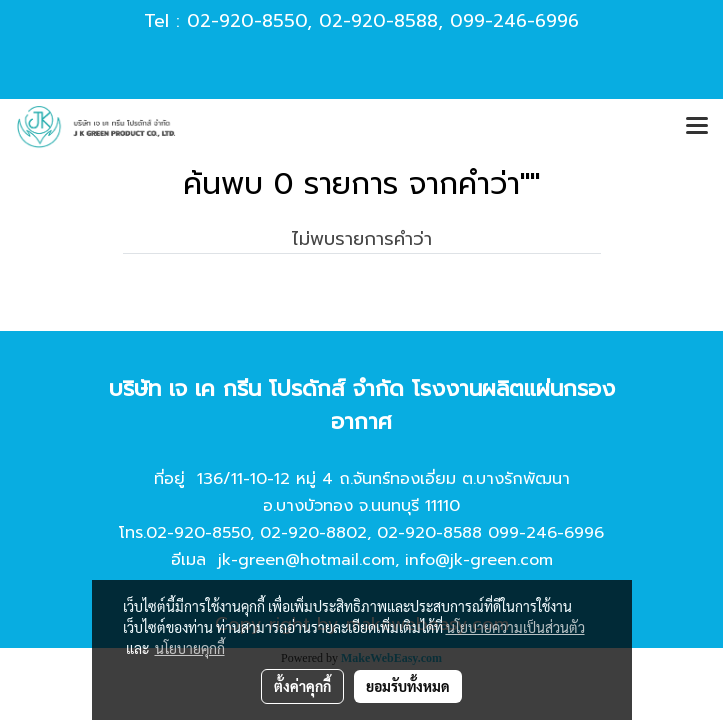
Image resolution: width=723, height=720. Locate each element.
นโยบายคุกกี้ (190, 648)
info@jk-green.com (479, 560)
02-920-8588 (378, 21)
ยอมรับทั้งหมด (408, 686)
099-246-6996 (514, 21)
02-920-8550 (247, 21)
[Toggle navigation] (697, 127)
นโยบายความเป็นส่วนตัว (515, 627)
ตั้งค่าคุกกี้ (302, 686)
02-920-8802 (313, 533)
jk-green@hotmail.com (306, 560)
